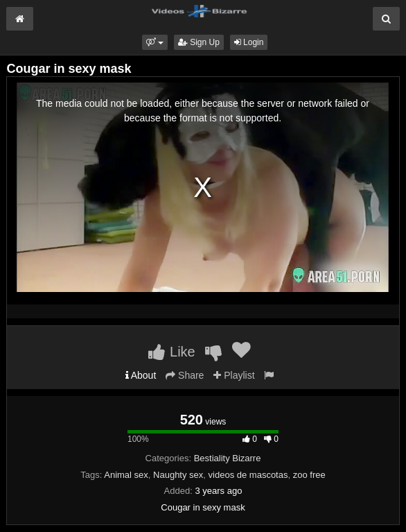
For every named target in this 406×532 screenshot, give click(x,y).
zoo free (309, 475)
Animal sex (126, 475)
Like (171, 352)
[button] (155, 42)
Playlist (234, 375)
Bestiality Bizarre (228, 458)
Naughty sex (178, 475)
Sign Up (199, 42)
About (141, 375)
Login (249, 42)
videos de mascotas (248, 475)
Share (185, 375)
